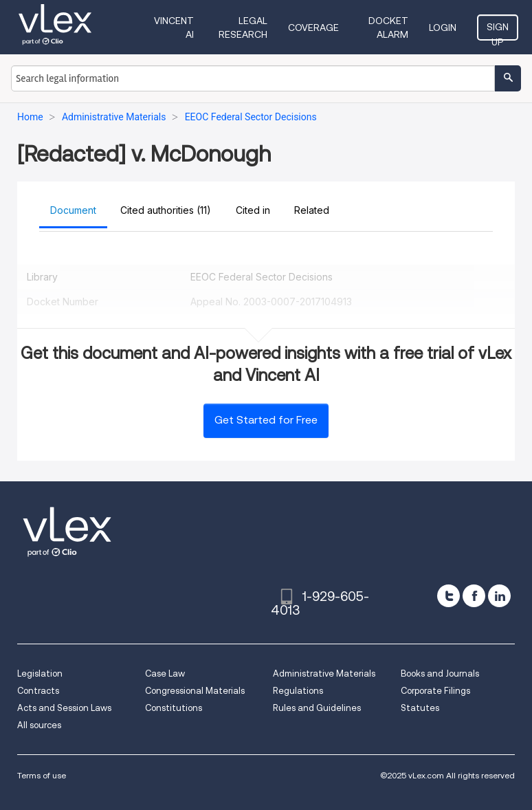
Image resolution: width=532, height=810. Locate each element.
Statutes (420, 708)
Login (443, 28)
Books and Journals (440, 674)
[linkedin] (499, 596)
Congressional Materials (195, 691)
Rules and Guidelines (317, 708)
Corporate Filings (435, 691)
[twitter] (448, 596)
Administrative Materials (324, 674)
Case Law (165, 674)
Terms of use (42, 775)
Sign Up (498, 31)
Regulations (298, 691)
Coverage (313, 28)
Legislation (40, 674)
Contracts (38, 691)
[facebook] (474, 596)
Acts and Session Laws (64, 708)
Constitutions (174, 708)
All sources (39, 725)
